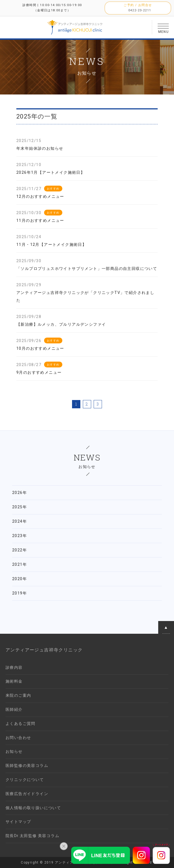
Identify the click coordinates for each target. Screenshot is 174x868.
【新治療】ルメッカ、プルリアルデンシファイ (61, 324)
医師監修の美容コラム (27, 766)
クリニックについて (25, 780)
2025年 (20, 507)
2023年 (20, 536)
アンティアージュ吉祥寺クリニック (44, 650)
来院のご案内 (18, 695)
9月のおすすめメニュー (39, 372)
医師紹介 (14, 709)
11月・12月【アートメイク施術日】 (51, 244)
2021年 (20, 564)
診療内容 (14, 667)
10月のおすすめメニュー (40, 348)
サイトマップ (18, 822)
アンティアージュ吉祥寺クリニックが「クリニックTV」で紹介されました (85, 296)
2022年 (20, 550)
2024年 (20, 521)
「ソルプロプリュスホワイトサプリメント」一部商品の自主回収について (87, 269)
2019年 (20, 593)
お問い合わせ (18, 738)
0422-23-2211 (140, 10)
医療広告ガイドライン (27, 794)
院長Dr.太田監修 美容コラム (32, 836)
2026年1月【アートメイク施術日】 (51, 172)
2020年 (20, 579)
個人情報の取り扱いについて (33, 808)
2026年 (20, 493)
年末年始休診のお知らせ (40, 148)
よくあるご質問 (21, 724)
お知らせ (14, 751)
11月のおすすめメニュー (40, 220)
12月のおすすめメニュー (40, 196)
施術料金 (14, 681)
